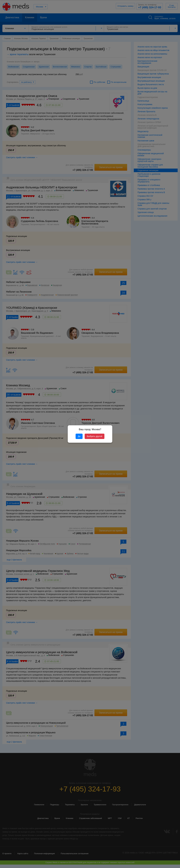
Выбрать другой (95, 436)
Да (79, 436)
